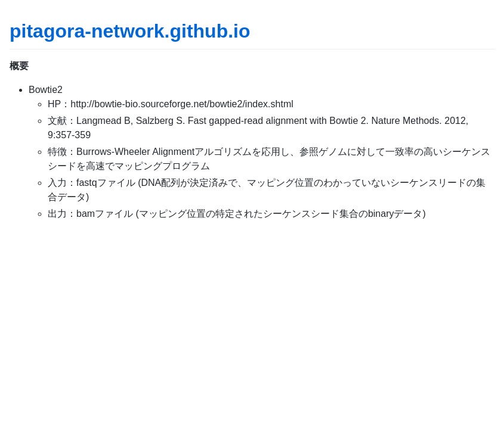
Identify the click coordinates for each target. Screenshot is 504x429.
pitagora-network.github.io (130, 31)
